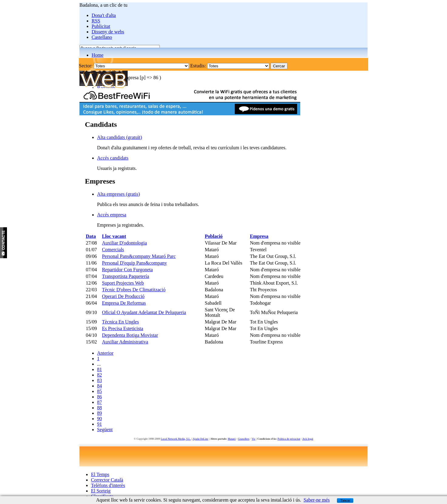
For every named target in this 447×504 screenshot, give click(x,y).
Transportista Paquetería (125, 276)
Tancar (345, 500)
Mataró (232, 439)
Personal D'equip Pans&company (134, 263)
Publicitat (101, 26)
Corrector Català (107, 480)
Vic (254, 439)
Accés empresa (112, 215)
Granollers (244, 439)
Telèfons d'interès (108, 485)
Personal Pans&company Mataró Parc (139, 256)
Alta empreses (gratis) (118, 194)
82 (99, 375)
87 (99, 402)
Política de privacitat (289, 439)
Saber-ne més (317, 500)
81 (99, 369)
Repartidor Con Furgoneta (127, 270)
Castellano (102, 37)
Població (214, 236)
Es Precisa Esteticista (123, 328)
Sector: (86, 66)
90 (99, 419)
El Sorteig (101, 491)
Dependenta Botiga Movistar (130, 335)
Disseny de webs (108, 32)
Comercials (113, 250)
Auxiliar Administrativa (125, 342)
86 (99, 397)
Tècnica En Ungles (120, 322)
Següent (105, 430)
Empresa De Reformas (124, 303)
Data (91, 236)
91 (99, 424)
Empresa (259, 236)
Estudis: (198, 66)
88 (99, 408)
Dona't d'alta (104, 15)
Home (97, 55)
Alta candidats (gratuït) (119, 137)
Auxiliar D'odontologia (124, 243)
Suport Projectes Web (123, 283)
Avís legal (308, 439)
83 (99, 380)
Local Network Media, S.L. (176, 439)
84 (99, 386)
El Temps (100, 474)
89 (99, 413)
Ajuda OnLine (200, 439)
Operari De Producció (123, 296)
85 (99, 391)
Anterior (105, 353)
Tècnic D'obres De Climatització (134, 290)
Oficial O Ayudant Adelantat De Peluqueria (144, 312)
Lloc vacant (114, 236)
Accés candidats (113, 158)
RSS (96, 21)
